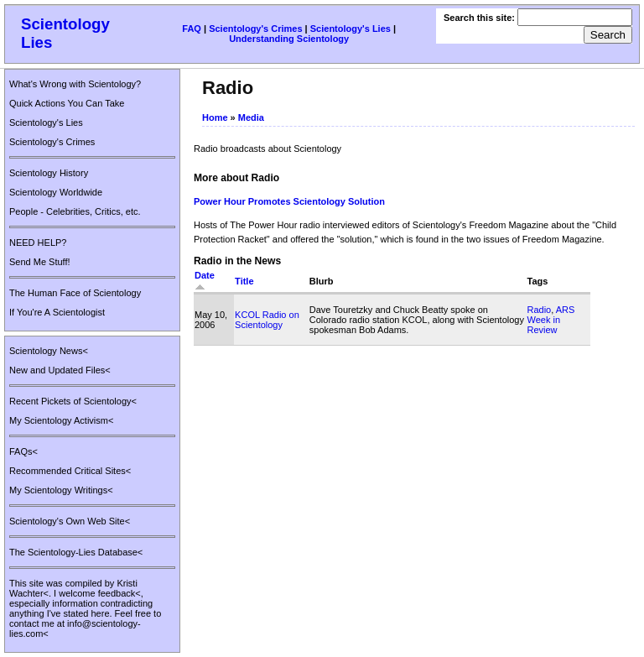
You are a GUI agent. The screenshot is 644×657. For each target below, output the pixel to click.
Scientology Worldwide (56, 192)
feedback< (119, 593)
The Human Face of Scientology (75, 293)
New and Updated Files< (60, 370)
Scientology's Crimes (255, 29)
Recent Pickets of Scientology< (73, 401)
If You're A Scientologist (57, 312)
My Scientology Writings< (61, 490)
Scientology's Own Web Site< (70, 521)
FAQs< (23, 451)
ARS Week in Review (551, 320)
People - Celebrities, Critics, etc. (75, 211)
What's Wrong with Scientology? (75, 84)
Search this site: (480, 18)
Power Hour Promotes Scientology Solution (289, 201)
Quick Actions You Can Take (67, 103)
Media (251, 117)
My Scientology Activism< (61, 420)
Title (244, 281)
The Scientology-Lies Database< (76, 552)
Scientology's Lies (351, 29)
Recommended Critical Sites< (70, 471)
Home (215, 117)
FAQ (192, 29)
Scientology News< (49, 351)
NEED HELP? (38, 242)
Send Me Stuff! (40, 262)
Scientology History (49, 173)
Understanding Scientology (289, 39)
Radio (540, 310)
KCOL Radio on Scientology (267, 320)
